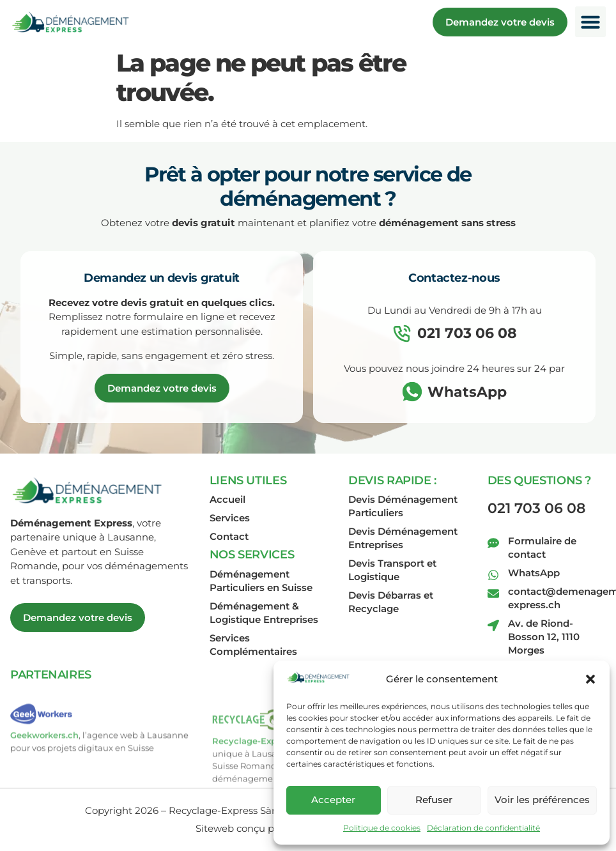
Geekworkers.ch (44, 756)
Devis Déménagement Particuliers (403, 506)
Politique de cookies (382, 828)
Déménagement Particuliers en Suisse (261, 581)
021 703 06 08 (536, 508)
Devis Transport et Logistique (392, 570)
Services (230, 518)
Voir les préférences (542, 800)
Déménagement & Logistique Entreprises (264, 613)
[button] (590, 679)
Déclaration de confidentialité (483, 828)
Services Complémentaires (253, 645)
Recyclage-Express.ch (259, 772)
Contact (229, 536)
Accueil (227, 499)
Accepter (333, 800)
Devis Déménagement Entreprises (403, 538)
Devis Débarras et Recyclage (391, 602)
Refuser (434, 800)
